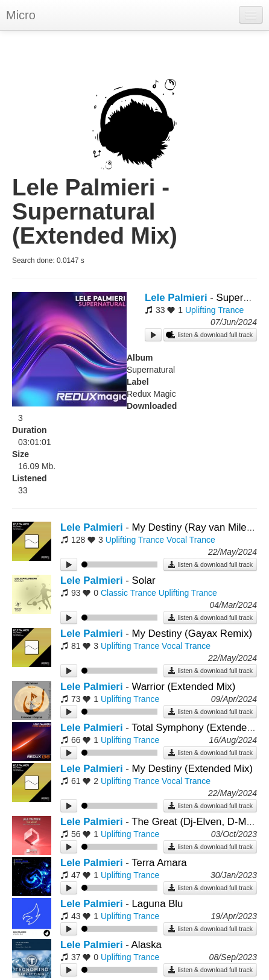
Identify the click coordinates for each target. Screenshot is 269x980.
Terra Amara (159, 863)
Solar (143, 580)
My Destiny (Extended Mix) (192, 769)
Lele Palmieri (176, 298)
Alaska (147, 945)
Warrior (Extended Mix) (183, 687)
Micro (21, 15)
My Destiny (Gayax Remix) (192, 634)
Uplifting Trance (214, 310)
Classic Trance (128, 593)
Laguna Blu (157, 904)
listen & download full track (210, 335)
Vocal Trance (191, 540)
